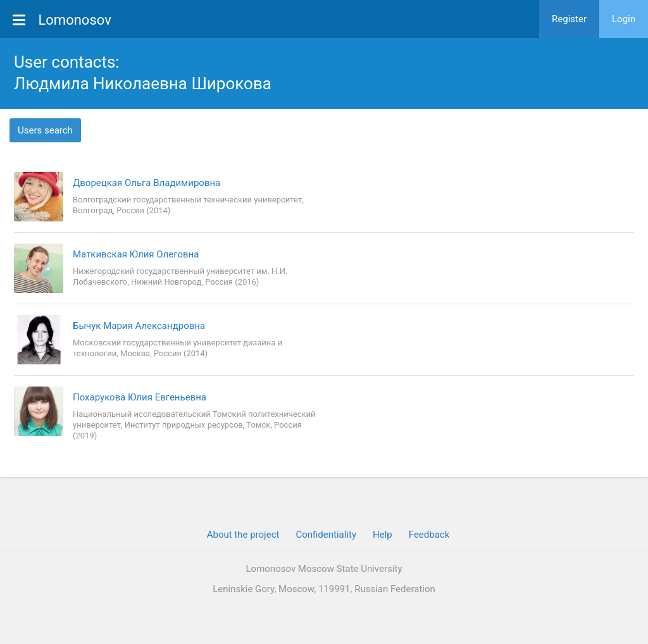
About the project (243, 535)
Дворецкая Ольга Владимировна (146, 183)
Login (624, 19)
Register (569, 19)
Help (383, 535)
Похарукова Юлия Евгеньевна (140, 397)
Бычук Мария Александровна (139, 326)
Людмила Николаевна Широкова (143, 84)
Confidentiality (326, 535)
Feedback (429, 535)
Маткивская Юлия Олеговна (136, 254)
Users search (45, 130)
